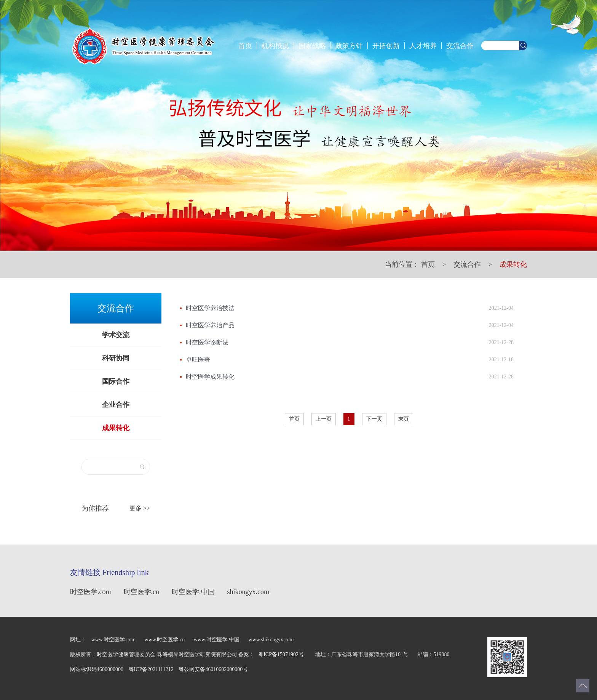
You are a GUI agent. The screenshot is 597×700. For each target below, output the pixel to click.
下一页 (374, 419)
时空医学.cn (142, 592)
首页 (245, 46)
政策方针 (349, 46)
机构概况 (275, 46)
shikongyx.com (248, 592)
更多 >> (140, 508)
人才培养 (423, 46)
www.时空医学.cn (165, 640)
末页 (404, 419)
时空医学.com (91, 592)
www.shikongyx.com (271, 640)
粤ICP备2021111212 (152, 669)
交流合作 (460, 46)
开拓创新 (386, 46)
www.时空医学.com (114, 640)
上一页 (324, 419)
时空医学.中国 (193, 592)
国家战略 (312, 46)
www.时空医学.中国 (217, 640)
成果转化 (513, 264)
